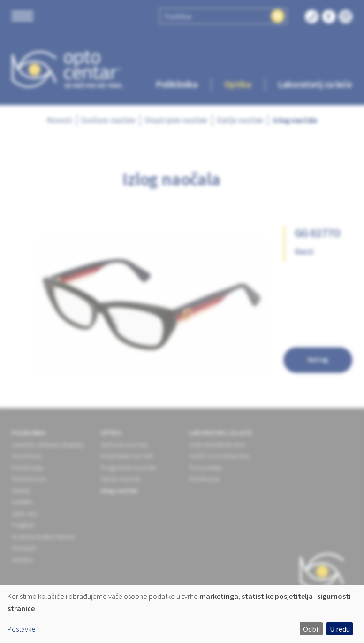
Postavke (22, 629)
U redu (340, 629)
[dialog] (182, 614)
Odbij (311, 629)
